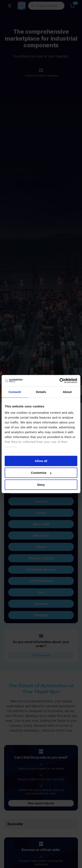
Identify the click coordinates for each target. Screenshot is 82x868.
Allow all (41, 461)
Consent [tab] (15, 392)
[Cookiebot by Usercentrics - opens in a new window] (59, 381)
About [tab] (67, 392)
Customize (41, 473)
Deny (41, 485)
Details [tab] (41, 392)
